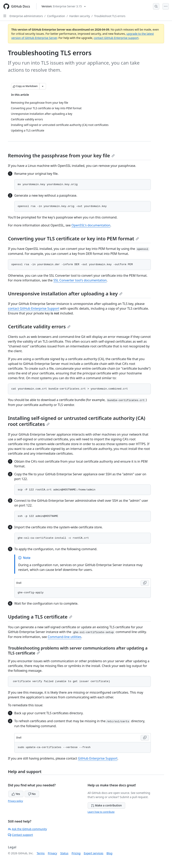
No (32, 794)
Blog (110, 853)
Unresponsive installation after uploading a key (65, 293)
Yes (16, 794)
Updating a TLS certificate (40, 617)
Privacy (52, 853)
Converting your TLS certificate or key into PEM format (73, 238)
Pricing (76, 853)
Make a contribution (106, 805)
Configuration (56, 16)
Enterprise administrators (26, 16)
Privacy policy (15, 801)
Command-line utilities (64, 637)
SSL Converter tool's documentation (80, 280)
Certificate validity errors (39, 326)
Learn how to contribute (101, 812)
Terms (41, 853)
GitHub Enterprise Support (98, 758)
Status (64, 853)
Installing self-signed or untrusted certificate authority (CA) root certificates (77, 421)
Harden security (80, 16)
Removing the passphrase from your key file (61, 155)
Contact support (20, 835)
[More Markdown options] (43, 86)
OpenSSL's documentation (91, 225)
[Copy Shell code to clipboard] (145, 583)
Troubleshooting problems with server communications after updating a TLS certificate (78, 651)
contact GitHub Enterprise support (116, 38)
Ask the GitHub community (27, 829)
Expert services (94, 853)
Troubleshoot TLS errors (110, 16)
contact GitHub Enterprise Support (34, 308)
